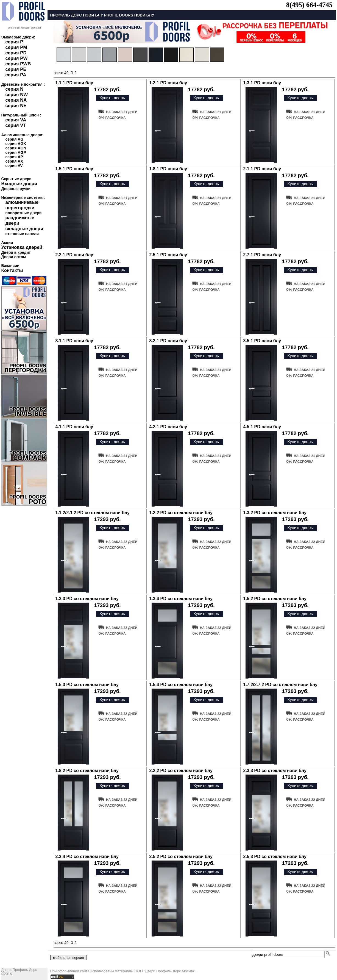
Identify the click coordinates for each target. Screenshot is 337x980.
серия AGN (16, 148)
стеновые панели (22, 234)
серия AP (14, 157)
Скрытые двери (16, 179)
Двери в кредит (16, 252)
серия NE (16, 106)
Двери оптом (14, 257)
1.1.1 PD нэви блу (74, 83)
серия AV (14, 166)
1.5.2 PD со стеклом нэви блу (275, 599)
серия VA (16, 120)
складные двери (24, 229)
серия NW (17, 95)
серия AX (14, 161)
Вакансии (10, 266)
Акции (7, 243)
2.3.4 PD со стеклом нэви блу (87, 857)
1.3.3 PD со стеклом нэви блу (87, 599)
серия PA (16, 75)
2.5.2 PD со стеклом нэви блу (181, 857)
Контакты (12, 270)
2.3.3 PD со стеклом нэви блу (275, 771)
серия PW (17, 58)
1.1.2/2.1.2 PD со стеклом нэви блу (93, 513)
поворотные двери (24, 213)
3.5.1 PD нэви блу (262, 341)
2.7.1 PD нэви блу (262, 255)
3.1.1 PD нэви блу (74, 341)
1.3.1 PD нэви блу (262, 83)
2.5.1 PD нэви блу (168, 255)
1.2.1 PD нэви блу (168, 83)
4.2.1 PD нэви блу (168, 427)
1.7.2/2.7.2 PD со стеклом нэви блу (280, 685)
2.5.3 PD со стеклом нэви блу (275, 857)
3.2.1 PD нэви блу (168, 341)
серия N (15, 89)
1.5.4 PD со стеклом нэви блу (181, 685)
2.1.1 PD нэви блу (262, 169)
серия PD (16, 53)
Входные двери (19, 184)
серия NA (16, 100)
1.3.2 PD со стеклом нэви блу (275, 513)
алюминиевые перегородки (22, 205)
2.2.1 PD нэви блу (74, 255)
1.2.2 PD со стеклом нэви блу (181, 513)
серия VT (16, 125)
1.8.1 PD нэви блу (168, 169)
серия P (14, 42)
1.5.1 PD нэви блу (74, 169)
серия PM (16, 47)
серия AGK (16, 144)
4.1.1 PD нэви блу (74, 427)
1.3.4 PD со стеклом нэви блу (181, 599)
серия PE (16, 69)
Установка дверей (22, 247)
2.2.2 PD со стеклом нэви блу (181, 771)
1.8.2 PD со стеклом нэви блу (87, 771)
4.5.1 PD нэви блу (262, 427)
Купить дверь (112, 98)
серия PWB (18, 64)
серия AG (15, 139)
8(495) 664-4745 (309, 5)
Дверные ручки (16, 189)
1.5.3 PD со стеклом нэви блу (87, 685)
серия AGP (16, 152)
